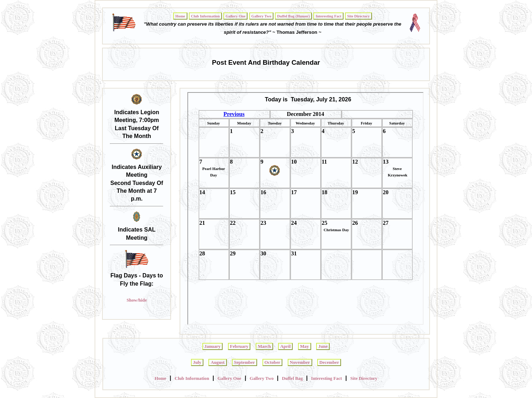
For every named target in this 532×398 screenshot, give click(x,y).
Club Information (192, 378)
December (329, 362)
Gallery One (229, 378)
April (285, 346)
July (197, 362)
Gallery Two (262, 378)
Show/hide (137, 300)
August (217, 362)
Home (161, 378)
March (264, 346)
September (244, 362)
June (323, 346)
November (300, 362)
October (273, 362)
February (239, 346)
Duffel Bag (292, 378)
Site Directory (364, 378)
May (305, 346)
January (213, 346)
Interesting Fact (327, 378)
